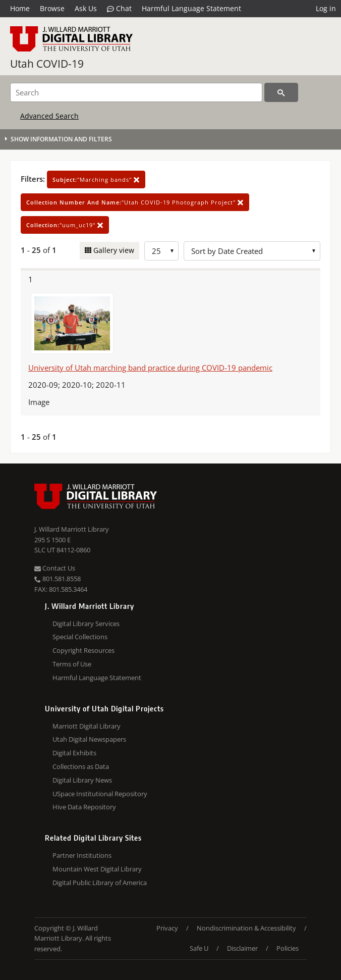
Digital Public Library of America (100, 883)
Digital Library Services (86, 624)
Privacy (167, 928)
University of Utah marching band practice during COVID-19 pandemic (150, 368)
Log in (326, 8)
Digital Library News (82, 780)
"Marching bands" (96, 179)
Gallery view (113, 250)
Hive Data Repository (84, 807)
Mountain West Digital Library (97, 869)
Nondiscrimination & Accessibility (246, 928)
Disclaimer (242, 948)
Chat (119, 9)
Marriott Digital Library (87, 726)
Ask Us (86, 8)
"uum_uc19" (65, 225)
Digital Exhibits (74, 753)
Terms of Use (72, 664)
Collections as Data (81, 766)
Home (20, 8)
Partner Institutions (82, 855)
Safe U (199, 948)
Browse (52, 8)
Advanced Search (49, 116)
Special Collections (80, 637)
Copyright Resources (83, 650)
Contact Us (55, 568)
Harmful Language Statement (191, 8)
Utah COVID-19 (47, 64)
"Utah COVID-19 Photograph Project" (135, 202)
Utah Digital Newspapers (89, 739)
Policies (288, 948)
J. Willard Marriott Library (72, 529)
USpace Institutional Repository (100, 794)
